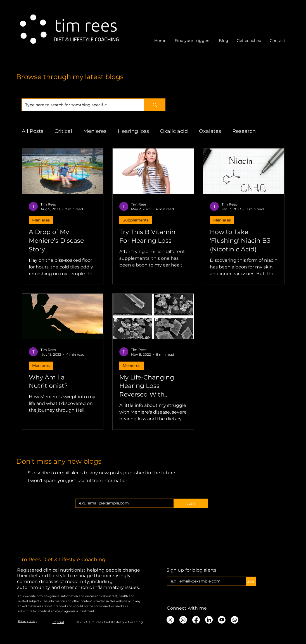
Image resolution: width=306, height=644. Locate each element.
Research (244, 131)
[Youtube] (222, 620)
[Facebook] (196, 620)
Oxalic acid (174, 131)
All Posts (33, 131)
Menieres (95, 131)
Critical (63, 131)
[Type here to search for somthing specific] (79, 105)
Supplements (136, 220)
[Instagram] (183, 620)
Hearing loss (133, 131)
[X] (170, 620)
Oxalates (210, 131)
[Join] (191, 503)
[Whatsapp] (235, 620)
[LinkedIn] (209, 620)
